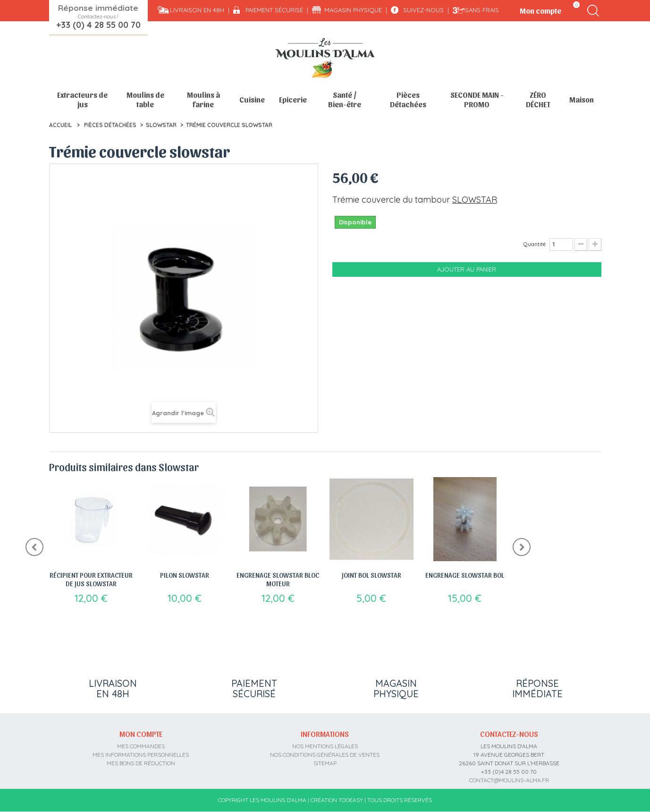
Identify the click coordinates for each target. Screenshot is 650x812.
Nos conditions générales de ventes (325, 755)
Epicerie (293, 99)
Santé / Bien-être (345, 99)
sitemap (325, 763)
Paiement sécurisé (274, 10)
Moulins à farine (203, 99)
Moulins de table (145, 99)
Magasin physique (353, 10)
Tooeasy (351, 800)
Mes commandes (141, 746)
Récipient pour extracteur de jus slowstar (91, 579)
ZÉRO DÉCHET (538, 99)
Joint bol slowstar (371, 575)
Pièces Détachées (408, 99)
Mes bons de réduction (141, 763)
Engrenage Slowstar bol (465, 575)
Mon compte (141, 734)
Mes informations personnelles (141, 755)
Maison (582, 99)
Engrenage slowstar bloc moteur (278, 579)
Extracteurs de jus (82, 99)
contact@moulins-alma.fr (509, 780)
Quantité (535, 244)
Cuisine (252, 99)
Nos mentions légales (325, 746)
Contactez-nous (509, 734)
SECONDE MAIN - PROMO (477, 99)
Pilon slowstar (185, 575)
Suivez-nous (423, 10)
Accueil (60, 125)
